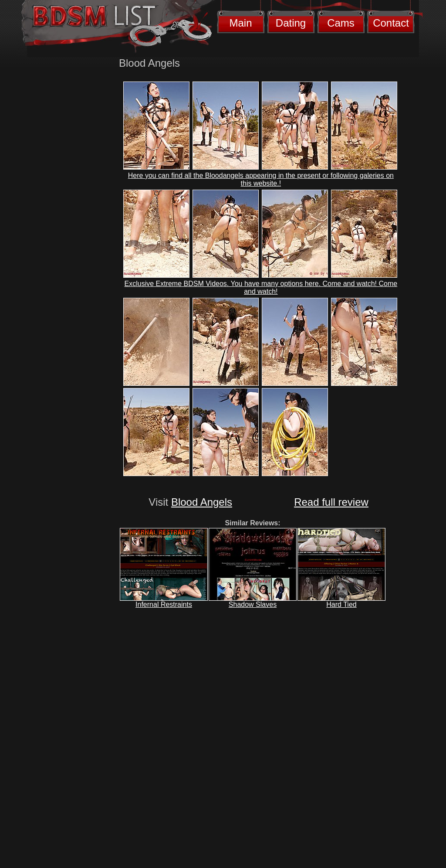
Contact (391, 23)
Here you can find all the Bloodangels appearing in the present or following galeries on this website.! (261, 179)
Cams (341, 23)
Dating (291, 23)
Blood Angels (202, 502)
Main (240, 23)
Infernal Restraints (164, 604)
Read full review (331, 502)
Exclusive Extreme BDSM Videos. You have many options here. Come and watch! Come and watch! (261, 288)
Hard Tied (341, 604)
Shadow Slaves (253, 604)
